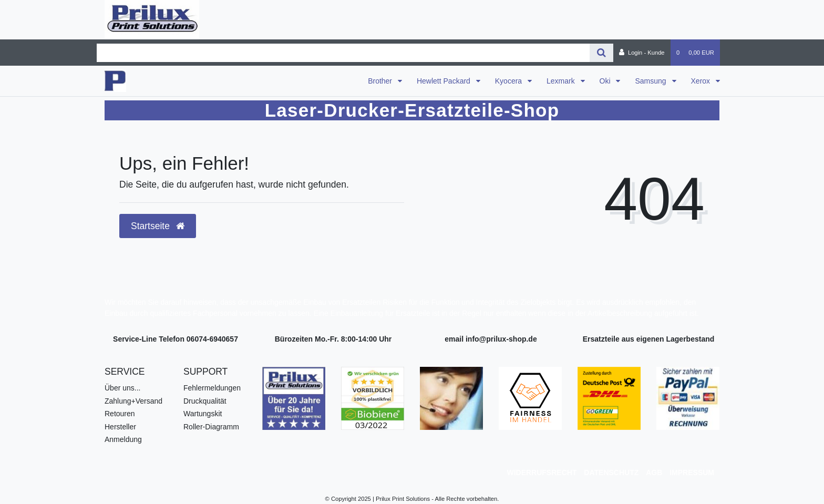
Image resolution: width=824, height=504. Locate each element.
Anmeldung (123, 439)
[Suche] (601, 53)
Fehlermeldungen (212, 388)
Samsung (651, 81)
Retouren (120, 414)
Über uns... (122, 388)
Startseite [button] (158, 226)
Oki (606, 81)
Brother (381, 81)
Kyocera (509, 81)
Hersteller (120, 427)
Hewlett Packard (445, 81)
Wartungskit (203, 414)
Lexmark (562, 81)
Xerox (702, 81)
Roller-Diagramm (211, 427)
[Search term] (343, 53)
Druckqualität (205, 401)
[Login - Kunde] (642, 53)
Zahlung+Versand (133, 401)
